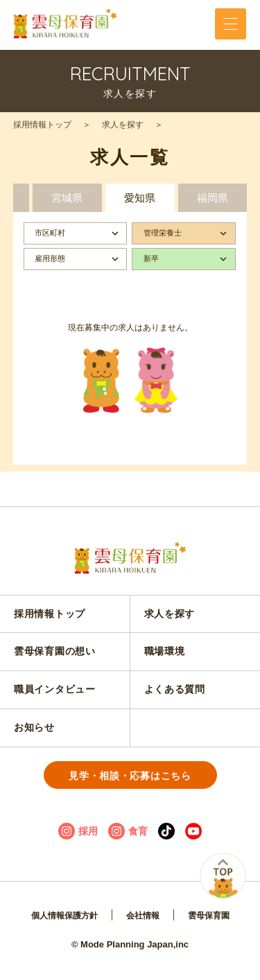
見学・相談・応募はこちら (130, 776)
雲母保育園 (209, 916)
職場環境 (165, 651)
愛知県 (140, 198)
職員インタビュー (55, 689)
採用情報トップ (42, 125)
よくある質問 (175, 689)
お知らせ (34, 727)
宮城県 (67, 198)
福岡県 (213, 198)
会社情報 (143, 916)
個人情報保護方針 (64, 916)
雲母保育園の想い (55, 651)
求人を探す (123, 125)
